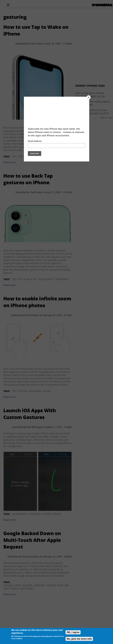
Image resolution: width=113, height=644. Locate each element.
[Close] (89, 97)
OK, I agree (73, 632)
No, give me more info (79, 639)
